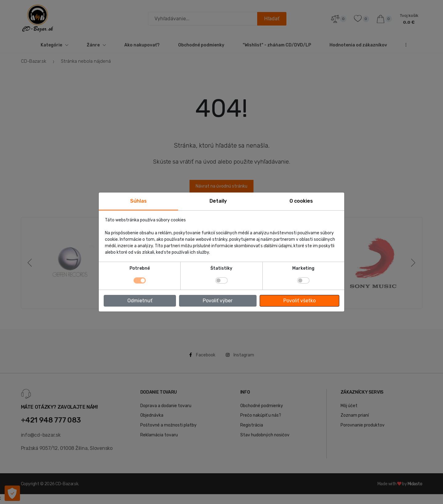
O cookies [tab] (301, 201)
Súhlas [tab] (138, 201)
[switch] (221, 280)
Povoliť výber (218, 301)
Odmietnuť (140, 301)
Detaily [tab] (218, 201)
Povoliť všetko (299, 301)
